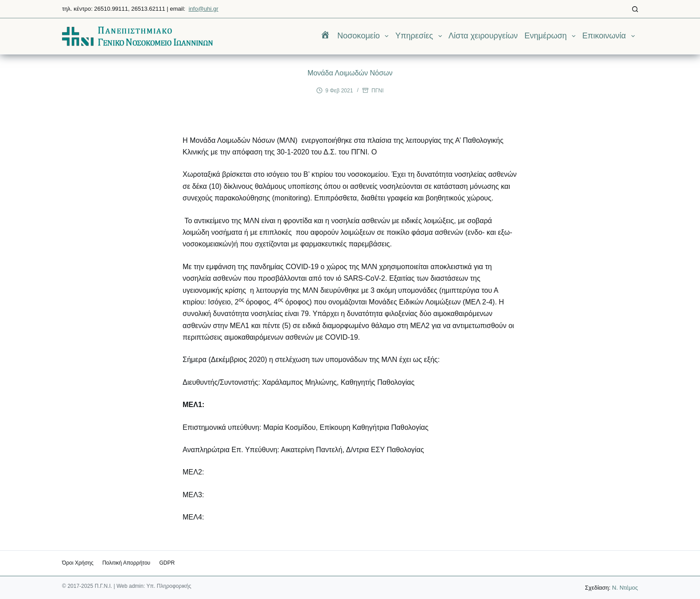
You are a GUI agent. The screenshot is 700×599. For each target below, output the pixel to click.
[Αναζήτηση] (635, 9)
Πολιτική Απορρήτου (126, 563)
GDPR (167, 563)
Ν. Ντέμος (625, 588)
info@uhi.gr (203, 9)
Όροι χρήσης (78, 563)
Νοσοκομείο (364, 36)
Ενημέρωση (552, 36)
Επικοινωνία (610, 36)
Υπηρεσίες (420, 36)
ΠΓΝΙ (377, 91)
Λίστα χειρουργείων (483, 36)
